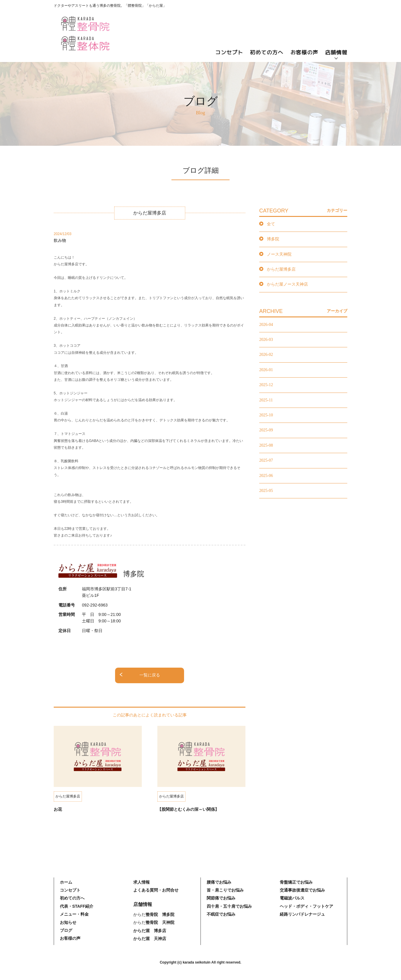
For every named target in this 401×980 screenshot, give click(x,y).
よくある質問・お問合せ (156, 890)
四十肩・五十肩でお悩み (229, 906)
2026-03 (266, 340)
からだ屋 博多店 (150, 931)
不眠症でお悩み (221, 914)
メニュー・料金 (74, 914)
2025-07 (266, 460)
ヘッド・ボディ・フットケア (306, 906)
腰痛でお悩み (219, 882)
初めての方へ (267, 52)
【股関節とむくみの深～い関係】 (188, 809)
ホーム (66, 882)
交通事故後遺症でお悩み (302, 890)
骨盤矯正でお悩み (296, 882)
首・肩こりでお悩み (225, 890)
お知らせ (68, 922)
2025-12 (266, 385)
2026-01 (266, 370)
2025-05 (266, 491)
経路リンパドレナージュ (302, 914)
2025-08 (266, 445)
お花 (58, 809)
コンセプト (229, 52)
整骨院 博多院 (160, 914)
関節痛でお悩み (221, 898)
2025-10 (266, 415)
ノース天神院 (279, 254)
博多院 (273, 239)
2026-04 (266, 325)
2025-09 (266, 430)
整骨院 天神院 (160, 922)
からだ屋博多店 (281, 269)
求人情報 (141, 882)
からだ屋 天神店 (150, 939)
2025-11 (266, 400)
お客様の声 (304, 52)
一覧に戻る (150, 675)
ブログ (66, 930)
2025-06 (266, 476)
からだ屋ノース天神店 (287, 284)
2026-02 (266, 355)
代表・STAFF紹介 (77, 906)
